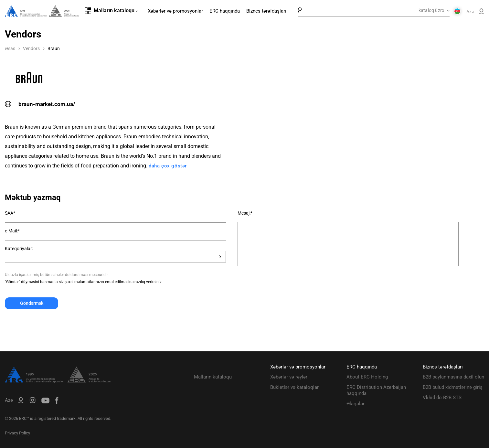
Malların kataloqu (213, 377)
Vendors (31, 48)
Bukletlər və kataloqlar (294, 387)
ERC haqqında (225, 11)
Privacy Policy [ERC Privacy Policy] (17, 433)
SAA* (10, 213)
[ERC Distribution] (58, 381)
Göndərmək (32, 303)
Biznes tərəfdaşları (266, 11)
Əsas (10, 48)
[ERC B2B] (481, 13)
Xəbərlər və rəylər (289, 377)
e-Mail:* (12, 231)
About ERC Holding (367, 377)
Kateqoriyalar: (19, 249)
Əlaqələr (356, 404)
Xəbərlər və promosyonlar (175, 11)
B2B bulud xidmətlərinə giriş (453, 387)
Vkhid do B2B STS (442, 398)
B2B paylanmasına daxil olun (453, 377)
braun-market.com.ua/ (40, 104)
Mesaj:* (245, 213)
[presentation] (54, 325)
